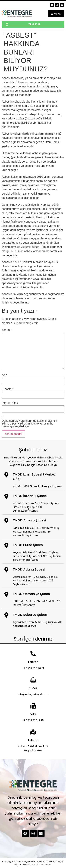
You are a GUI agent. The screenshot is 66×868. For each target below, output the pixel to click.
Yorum (7, 330)
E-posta (8, 389)
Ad (4, 375)
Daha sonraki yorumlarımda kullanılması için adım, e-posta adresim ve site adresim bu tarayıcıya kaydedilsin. (29, 424)
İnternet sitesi (10, 403)
